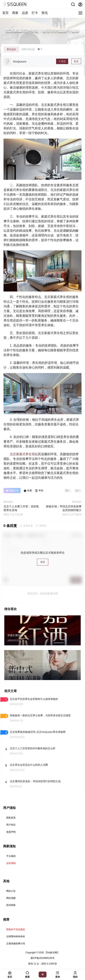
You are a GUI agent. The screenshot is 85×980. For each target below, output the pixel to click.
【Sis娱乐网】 (52, 953)
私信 (76, 61)
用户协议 (11, 825)
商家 (15, 13)
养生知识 (11, 49)
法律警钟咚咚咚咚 (16, 936)
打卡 (35, 13)
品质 (25, 13)
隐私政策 (11, 818)
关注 (62, 61)
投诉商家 (11, 905)
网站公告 (11, 891)
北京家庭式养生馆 (22, 454)
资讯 (45, 13)
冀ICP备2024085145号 (42, 958)
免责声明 (11, 832)
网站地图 (11, 898)
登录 (43, 562)
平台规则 (11, 856)
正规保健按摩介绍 (16, 944)
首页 (5, 13)
